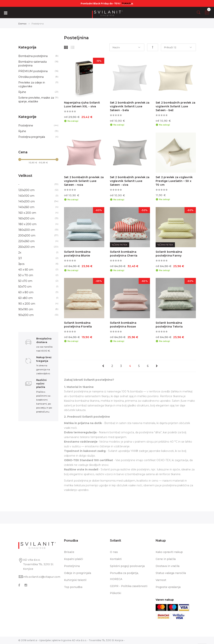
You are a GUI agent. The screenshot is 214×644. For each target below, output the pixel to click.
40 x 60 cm (26, 270)
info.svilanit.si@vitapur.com (42, 577)
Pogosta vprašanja (168, 587)
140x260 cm (26, 207)
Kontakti (116, 559)
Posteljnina (72, 566)
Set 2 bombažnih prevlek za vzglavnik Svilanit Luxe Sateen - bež (175, 106)
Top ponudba (73, 587)
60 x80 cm (25, 298)
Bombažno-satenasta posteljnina (32, 64)
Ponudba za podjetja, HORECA (124, 576)
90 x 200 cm (27, 304)
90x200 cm (26, 315)
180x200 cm (27, 230)
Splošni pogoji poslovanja (127, 566)
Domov (22, 24)
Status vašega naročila (171, 573)
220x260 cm (26, 241)
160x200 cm (26, 218)
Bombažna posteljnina (33, 56)
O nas (114, 552)
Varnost (161, 580)
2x (20, 253)
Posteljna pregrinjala (32, 137)
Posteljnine (26, 126)
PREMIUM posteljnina (33, 71)
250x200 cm (27, 247)
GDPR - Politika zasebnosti (129, 586)
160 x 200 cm (27, 213)
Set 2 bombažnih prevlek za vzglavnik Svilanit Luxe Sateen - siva (130, 181)
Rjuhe (22, 92)
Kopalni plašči (73, 559)
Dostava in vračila (168, 566)
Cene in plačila (166, 559)
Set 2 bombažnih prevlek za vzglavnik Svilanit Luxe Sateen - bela (130, 106)
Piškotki (115, 593)
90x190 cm (26, 309)
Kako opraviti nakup (169, 552)
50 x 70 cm (26, 275)
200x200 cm (27, 235)
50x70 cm (25, 287)
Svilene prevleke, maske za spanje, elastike (36, 100)
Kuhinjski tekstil (75, 580)
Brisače (69, 552)
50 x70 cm (25, 281)
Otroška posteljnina (31, 77)
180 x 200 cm (27, 224)
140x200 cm (27, 201)
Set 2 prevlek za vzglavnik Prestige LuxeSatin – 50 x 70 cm (174, 181)
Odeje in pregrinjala (78, 573)
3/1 (20, 258)
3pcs (21, 264)
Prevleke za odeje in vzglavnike (32, 84)
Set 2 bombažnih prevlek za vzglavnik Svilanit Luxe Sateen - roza (84, 181)
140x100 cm (26, 196)
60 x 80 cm (26, 292)
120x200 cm (26, 190)
